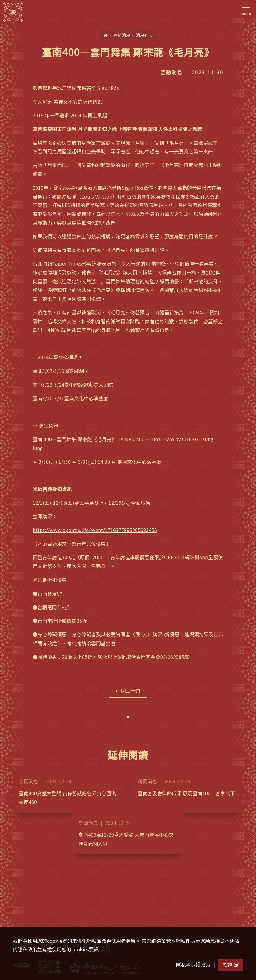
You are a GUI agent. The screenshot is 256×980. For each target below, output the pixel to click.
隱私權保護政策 (193, 964)
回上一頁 (128, 690)
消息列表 (144, 35)
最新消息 (122, 35)
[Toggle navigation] (245, 10)
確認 (231, 964)
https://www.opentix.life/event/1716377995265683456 (95, 530)
